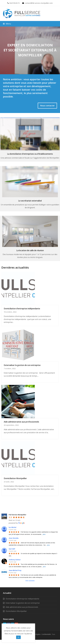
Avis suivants (30, 581)
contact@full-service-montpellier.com (39, 3)
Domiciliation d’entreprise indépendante (22, 309)
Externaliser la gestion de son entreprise (22, 365)
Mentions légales (35, 634)
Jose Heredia (14, 538)
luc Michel (12, 527)
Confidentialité (46, 634)
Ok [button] (18, 637)
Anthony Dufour (15, 560)
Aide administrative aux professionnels (21, 422)
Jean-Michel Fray (15, 570)
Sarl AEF (12, 549)
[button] (7, 24)
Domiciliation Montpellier (15, 478)
